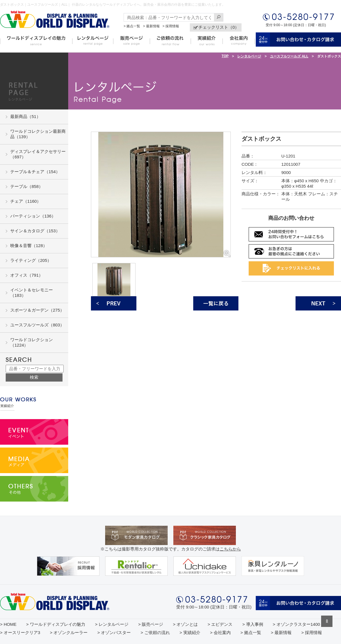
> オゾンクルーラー (69, 632)
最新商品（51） (25, 116)
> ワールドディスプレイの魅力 (56, 624)
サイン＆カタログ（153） (35, 231)
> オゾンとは (185, 624)
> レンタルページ (112, 624)
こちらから (230, 549)
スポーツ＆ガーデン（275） (37, 310)
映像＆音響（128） (29, 246)
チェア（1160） (26, 201)
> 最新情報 (151, 26)
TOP (225, 56)
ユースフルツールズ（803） (37, 325)
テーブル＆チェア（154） (35, 172)
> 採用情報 (171, 26)
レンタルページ (249, 56)
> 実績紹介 (190, 632)
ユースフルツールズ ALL (289, 56)
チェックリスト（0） (219, 27)
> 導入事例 (253, 624)
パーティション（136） (33, 216)
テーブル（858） (27, 186)
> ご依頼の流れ (155, 632)
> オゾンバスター (114, 632)
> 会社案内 (220, 632)
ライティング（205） (31, 260)
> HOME (8, 624)
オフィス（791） (27, 275)
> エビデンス (220, 624)
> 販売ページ (151, 624)
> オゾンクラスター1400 (296, 624)
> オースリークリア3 (20, 632)
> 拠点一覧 (132, 26)
